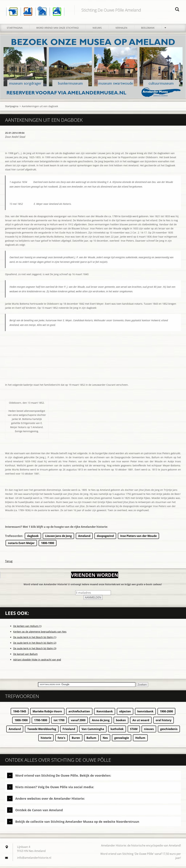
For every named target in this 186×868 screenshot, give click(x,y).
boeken (121, 722)
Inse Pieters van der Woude (138, 538)
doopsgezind (105, 538)
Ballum (91, 740)
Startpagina (15, 30)
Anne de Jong (101, 722)
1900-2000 (166, 713)
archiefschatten (79, 713)
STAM (134, 731)
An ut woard (141, 722)
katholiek (117, 731)
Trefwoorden (14, 538)
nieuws (149, 731)
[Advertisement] (93, 361)
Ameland (84, 538)
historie (46, 740)
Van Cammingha (93, 731)
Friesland (69, 731)
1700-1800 (41, 722)
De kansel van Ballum (25, 656)
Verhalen (121, 30)
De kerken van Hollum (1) (27, 628)
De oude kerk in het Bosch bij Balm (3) (35, 650)
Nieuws (97, 30)
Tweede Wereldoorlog (42, 731)
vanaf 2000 (78, 722)
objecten (125, 713)
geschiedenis (169, 731)
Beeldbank (148, 30)
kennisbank (145, 713)
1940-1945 (20, 713)
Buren (76, 740)
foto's (61, 740)
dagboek (33, 538)
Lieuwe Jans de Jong (58, 538)
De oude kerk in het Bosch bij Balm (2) (35, 645)
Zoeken (177, 10)
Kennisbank (105, 713)
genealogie (122, 740)
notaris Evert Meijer (21, 545)
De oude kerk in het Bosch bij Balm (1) (35, 639)
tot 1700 (59, 722)
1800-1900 (48, 545)
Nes (105, 740)
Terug (9, 563)
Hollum (140, 740)
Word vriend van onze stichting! (58, 30)
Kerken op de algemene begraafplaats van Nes (40, 633)
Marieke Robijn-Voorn (47, 713)
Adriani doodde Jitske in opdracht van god (37, 661)
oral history (164, 722)
